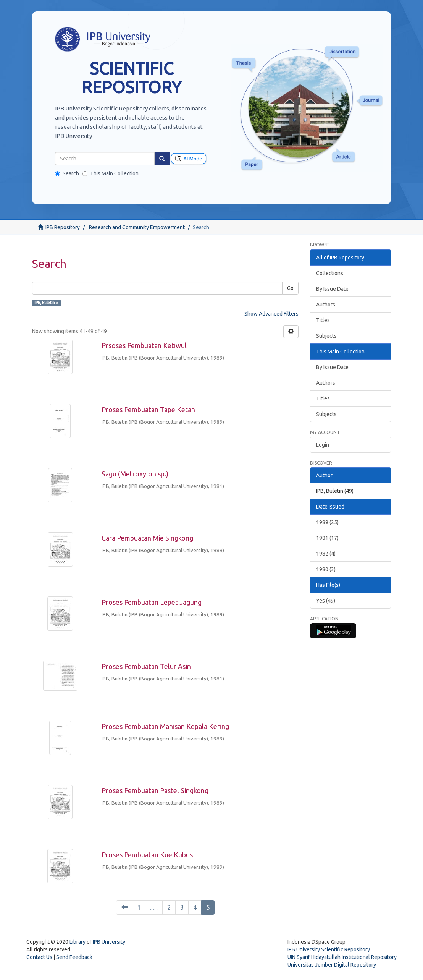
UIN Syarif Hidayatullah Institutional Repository (342, 957)
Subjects (326, 336)
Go (290, 288)
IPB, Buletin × (46, 303)
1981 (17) (327, 538)
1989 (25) (327, 522)
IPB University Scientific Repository (329, 949)
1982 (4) (326, 554)
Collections (330, 273)
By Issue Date (332, 289)
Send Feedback (74, 957)
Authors (326, 305)
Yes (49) (326, 601)
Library (77, 942)
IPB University (109, 942)
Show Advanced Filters (271, 314)
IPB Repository (63, 227)
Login (323, 445)
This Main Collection (111, 173)
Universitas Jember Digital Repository (332, 965)
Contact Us (39, 957)
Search (67, 173)
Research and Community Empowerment (137, 227)
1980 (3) (326, 569)
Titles (323, 320)
